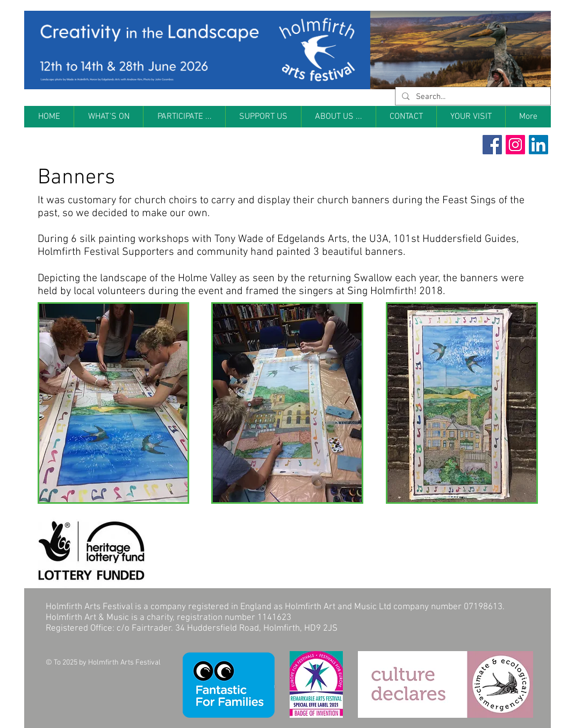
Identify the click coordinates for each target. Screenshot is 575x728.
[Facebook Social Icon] (492, 145)
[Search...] (472, 97)
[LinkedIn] (538, 145)
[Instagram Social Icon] (515, 145)
